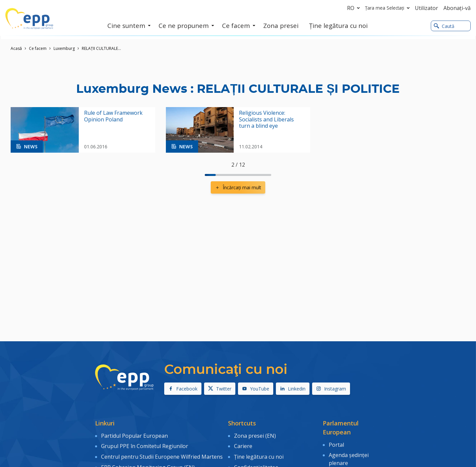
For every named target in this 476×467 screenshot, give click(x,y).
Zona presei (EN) (255, 435)
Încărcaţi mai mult (238, 187)
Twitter (220, 389)
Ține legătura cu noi (259, 454)
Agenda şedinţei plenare (349, 458)
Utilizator (426, 8)
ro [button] (355, 8)
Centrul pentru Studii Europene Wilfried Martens (162, 454)
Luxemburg (64, 48)
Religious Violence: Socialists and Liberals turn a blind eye (266, 119)
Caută (444, 26)
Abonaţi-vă (457, 8)
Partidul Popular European (134, 435)
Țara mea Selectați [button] (389, 8)
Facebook (183, 389)
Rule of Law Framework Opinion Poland (113, 116)
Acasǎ (16, 48)
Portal (336, 444)
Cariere (243, 445)
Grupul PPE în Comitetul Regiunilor (145, 445)
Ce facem (38, 48)
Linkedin (293, 389)
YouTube (256, 389)
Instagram (331, 389)
